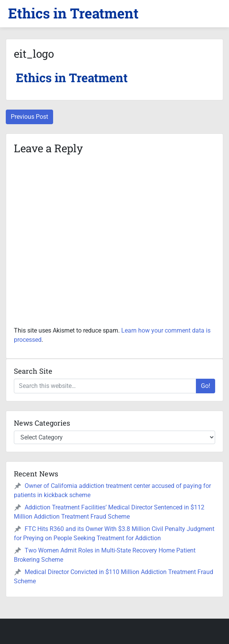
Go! (206, 386)
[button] (73, 13)
